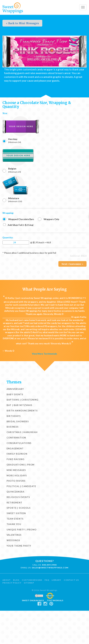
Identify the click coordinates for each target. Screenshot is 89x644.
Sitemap (29, 583)
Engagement (15, 449)
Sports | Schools (19, 508)
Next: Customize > (72, 264)
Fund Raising (15, 459)
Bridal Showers (18, 421)
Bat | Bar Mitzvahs (19, 405)
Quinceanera (15, 492)
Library (56, 580)
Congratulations (19, 443)
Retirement (14, 503)
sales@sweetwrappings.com (50, 568)
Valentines (14, 535)
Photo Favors (16, 481)
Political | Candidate (21, 486)
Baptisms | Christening (22, 400)
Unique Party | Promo (22, 530)
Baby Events (15, 394)
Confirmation (16, 438)
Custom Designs (32, 580)
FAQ (47, 580)
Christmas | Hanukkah (22, 432)
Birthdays (14, 416)
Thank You (14, 524)
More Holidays (17, 476)
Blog (16, 580)
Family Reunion (17, 454)
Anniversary (15, 389)
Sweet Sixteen (16, 513)
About (7, 580)
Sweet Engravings (33, 600)
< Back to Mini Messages (22, 23)
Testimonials (55, 600)
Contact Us (71, 580)
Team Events (15, 519)
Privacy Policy (12, 583)
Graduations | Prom (21, 465)
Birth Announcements (22, 411)
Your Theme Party (19, 546)
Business (13, 427)
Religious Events (18, 497)
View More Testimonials (44, 354)
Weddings (13, 540)
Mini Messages (16, 470)
